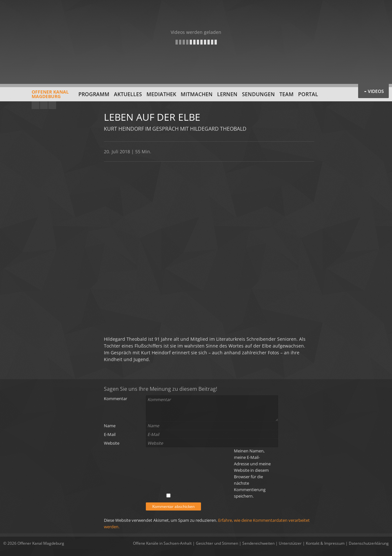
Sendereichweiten (258, 543)
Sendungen (258, 94)
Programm (94, 94)
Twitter (52, 105)
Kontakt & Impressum (325, 543)
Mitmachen (197, 94)
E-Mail (110, 434)
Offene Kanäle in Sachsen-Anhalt (162, 543)
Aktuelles (128, 94)
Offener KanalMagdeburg (36, 96)
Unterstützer (290, 543)
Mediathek (161, 94)
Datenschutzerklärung (369, 543)
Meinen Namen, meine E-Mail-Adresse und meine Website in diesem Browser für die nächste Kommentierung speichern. (252, 473)
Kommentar (116, 399)
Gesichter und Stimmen (217, 543)
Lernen (227, 94)
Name (110, 426)
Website (112, 443)
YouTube (35, 105)
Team (286, 94)
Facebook (44, 105)
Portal (308, 94)
